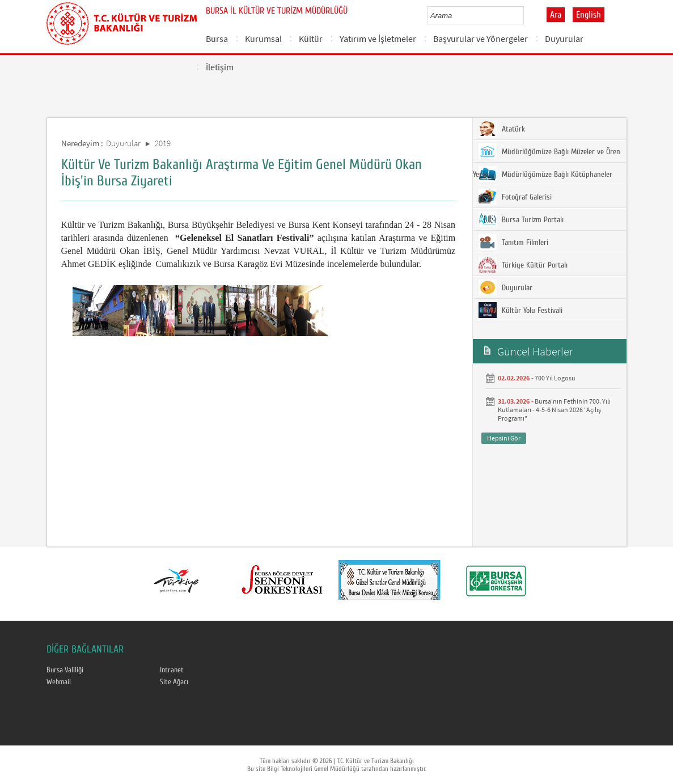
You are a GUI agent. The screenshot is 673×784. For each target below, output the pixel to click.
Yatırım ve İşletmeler (378, 39)
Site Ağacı (174, 682)
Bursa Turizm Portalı (521, 219)
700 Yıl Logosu (555, 378)
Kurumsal (263, 39)
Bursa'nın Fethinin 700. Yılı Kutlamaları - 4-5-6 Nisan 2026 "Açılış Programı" (554, 410)
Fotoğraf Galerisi (515, 197)
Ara (556, 15)
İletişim (220, 67)
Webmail (59, 682)
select (527, 15)
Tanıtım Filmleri (513, 242)
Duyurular (564, 39)
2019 (163, 143)
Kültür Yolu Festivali (520, 310)
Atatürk (502, 129)
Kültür (311, 39)
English (589, 15)
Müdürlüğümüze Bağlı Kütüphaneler (545, 174)
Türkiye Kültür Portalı (523, 265)
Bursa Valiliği (65, 670)
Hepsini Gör (504, 438)
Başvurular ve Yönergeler (481, 39)
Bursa (217, 39)
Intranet (172, 670)
